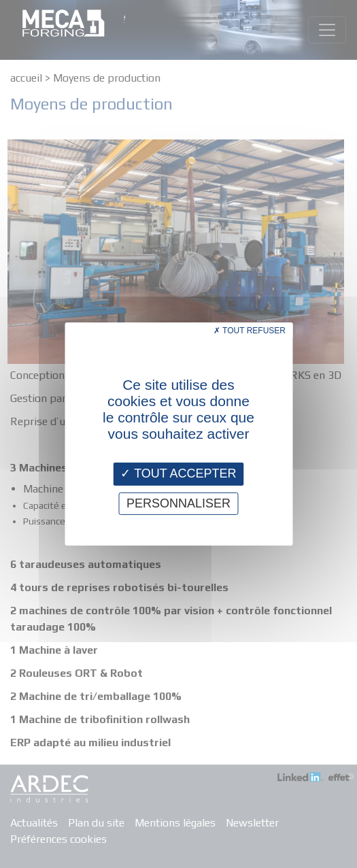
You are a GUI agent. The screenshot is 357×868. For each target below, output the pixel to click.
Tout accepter (178, 473)
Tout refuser (250, 331)
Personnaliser (178, 503)
